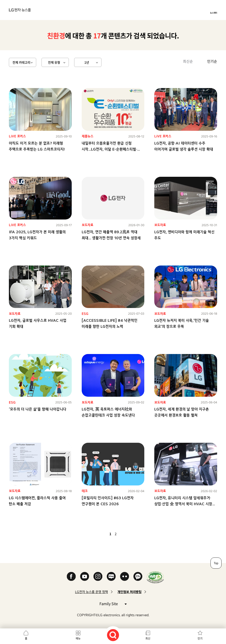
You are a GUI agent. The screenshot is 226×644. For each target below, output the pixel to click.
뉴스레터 (214, 13)
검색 (113, 635)
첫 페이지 (97, 534)
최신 (148, 638)
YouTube (85, 576)
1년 (87, 62)
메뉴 (78, 638)
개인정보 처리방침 (129, 592)
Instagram (98, 576)
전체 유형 (54, 62)
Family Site (113, 603)
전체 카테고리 (21, 62)
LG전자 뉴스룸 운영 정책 (91, 592)
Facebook (71, 576)
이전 (103, 534)
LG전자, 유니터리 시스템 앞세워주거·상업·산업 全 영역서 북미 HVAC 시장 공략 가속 (183, 504)
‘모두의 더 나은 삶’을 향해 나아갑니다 (38, 409)
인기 (200, 638)
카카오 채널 (138, 576)
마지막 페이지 (129, 534)
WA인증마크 (155, 577)
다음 (123, 534)
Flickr (125, 576)
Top (216, 563)
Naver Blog (111, 576)
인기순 (212, 61)
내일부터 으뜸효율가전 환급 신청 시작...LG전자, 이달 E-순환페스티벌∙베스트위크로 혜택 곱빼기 (109, 149)
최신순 (188, 61)
